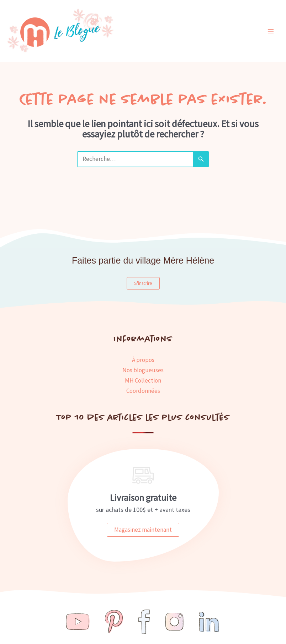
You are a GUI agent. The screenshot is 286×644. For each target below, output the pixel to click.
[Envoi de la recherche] (201, 159)
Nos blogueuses (143, 370)
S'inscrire (143, 283)
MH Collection (143, 380)
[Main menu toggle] (271, 31)
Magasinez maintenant (143, 530)
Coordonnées (143, 391)
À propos (143, 360)
